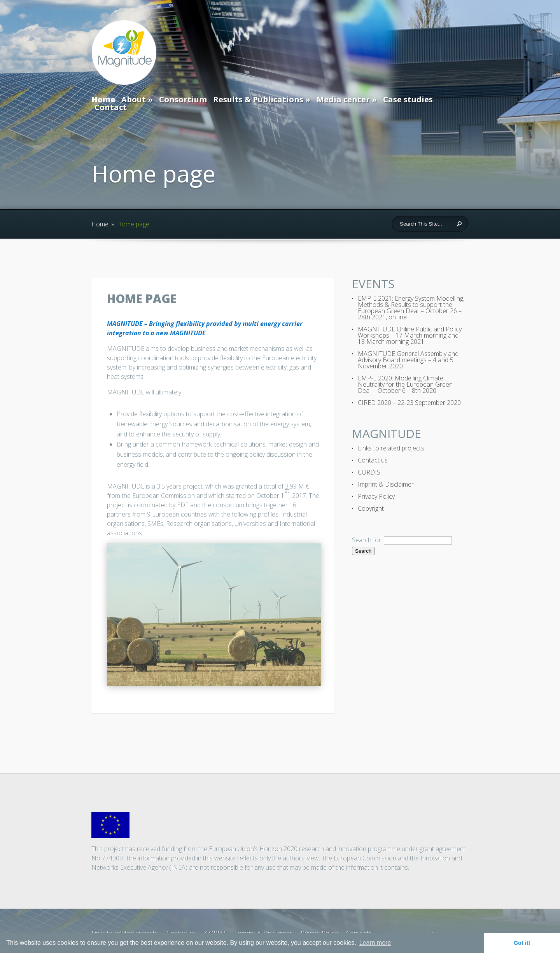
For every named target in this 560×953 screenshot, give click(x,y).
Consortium (183, 99)
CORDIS (369, 472)
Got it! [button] (522, 943)
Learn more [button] (375, 943)
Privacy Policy (376, 496)
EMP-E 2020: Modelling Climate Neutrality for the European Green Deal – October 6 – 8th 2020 (405, 384)
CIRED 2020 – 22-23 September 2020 (409, 403)
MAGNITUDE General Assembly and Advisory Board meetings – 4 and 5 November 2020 (408, 360)
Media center (343, 99)
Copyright (371, 508)
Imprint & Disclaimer (386, 484)
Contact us (373, 460)
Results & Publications (258, 99)
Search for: (367, 540)
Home (103, 101)
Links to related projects (391, 448)
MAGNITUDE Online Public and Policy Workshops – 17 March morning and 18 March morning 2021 (410, 335)
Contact (111, 107)
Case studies (408, 99)
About (134, 99)
